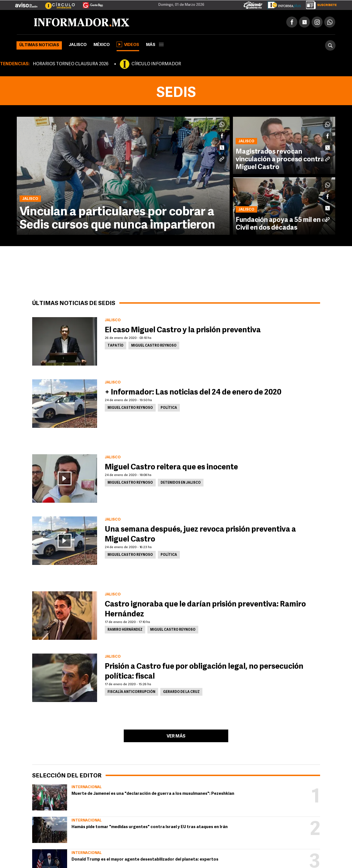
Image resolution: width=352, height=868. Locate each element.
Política (169, 408)
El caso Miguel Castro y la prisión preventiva (183, 330)
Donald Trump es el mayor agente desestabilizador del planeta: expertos (145, 860)
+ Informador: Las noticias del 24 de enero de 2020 (193, 393)
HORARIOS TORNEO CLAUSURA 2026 (71, 64)
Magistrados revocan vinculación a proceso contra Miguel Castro (280, 160)
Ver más (176, 736)
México (102, 45)
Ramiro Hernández (125, 630)
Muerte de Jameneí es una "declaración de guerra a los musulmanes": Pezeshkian (153, 794)
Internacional (87, 787)
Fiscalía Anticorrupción (131, 692)
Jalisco (78, 45)
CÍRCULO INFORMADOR (156, 64)
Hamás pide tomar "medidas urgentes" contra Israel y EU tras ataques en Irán (150, 827)
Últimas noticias (39, 45)
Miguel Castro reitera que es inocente (171, 467)
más (155, 45)
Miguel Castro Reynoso (154, 346)
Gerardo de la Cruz (181, 692)
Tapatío (116, 346)
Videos (128, 44)
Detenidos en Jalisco (181, 483)
